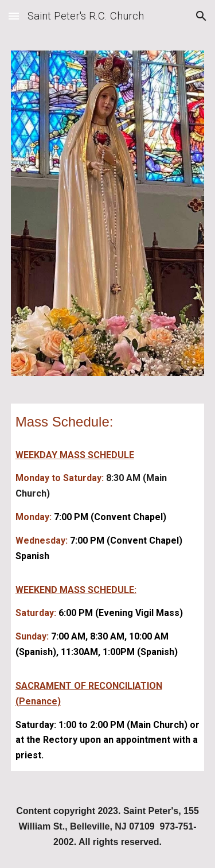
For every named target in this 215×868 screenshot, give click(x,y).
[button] (14, 16)
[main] (108, 421)
